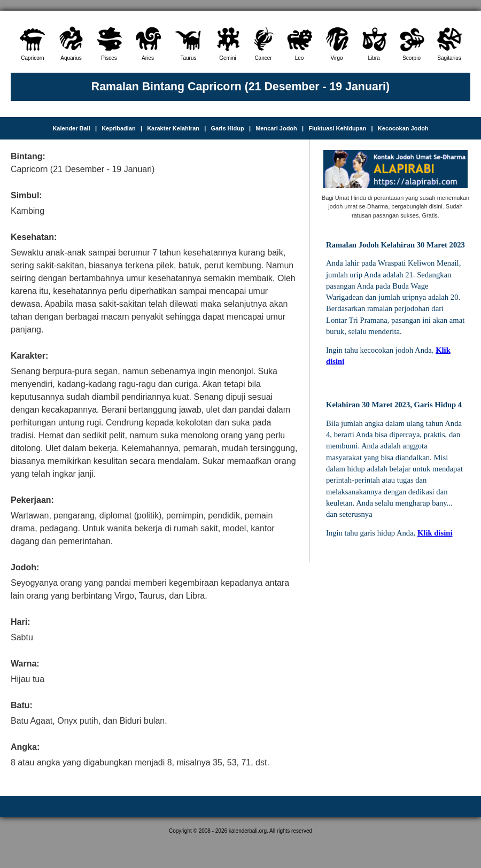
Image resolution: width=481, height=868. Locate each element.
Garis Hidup (227, 128)
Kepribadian (119, 128)
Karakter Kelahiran (173, 128)
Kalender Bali (71, 128)
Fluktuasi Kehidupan (337, 128)
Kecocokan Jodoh (403, 128)
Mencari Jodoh (276, 128)
